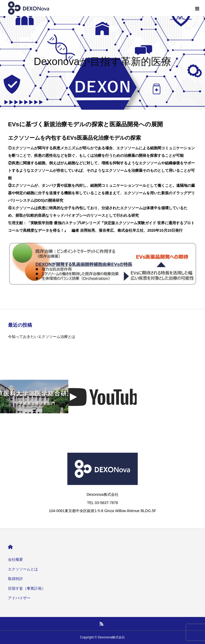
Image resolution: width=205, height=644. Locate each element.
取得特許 (15, 579)
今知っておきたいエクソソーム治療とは (42, 337)
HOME (10, 547)
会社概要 (15, 559)
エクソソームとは (23, 569)
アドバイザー (19, 598)
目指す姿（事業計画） (27, 588)
